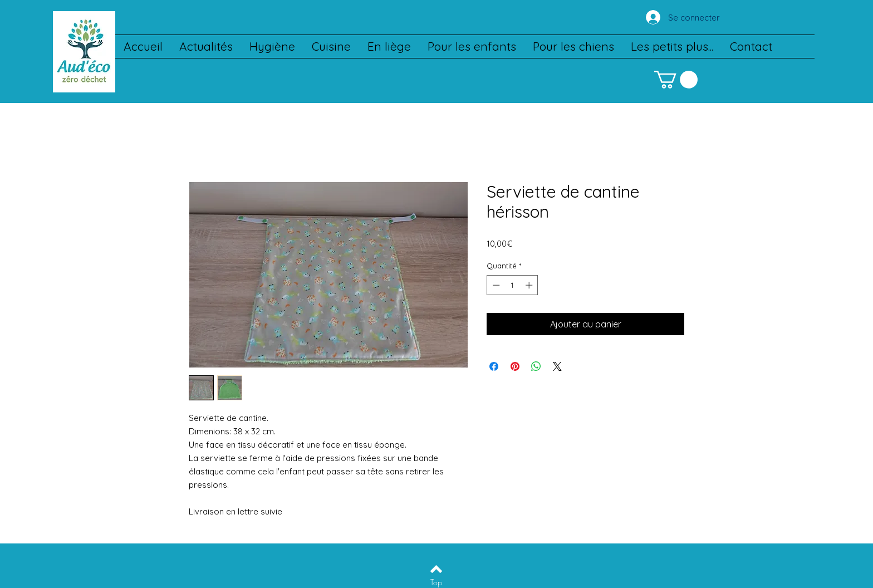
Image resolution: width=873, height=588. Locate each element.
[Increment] (530, 285)
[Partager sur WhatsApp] (536, 366)
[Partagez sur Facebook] (494, 366)
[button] (676, 80)
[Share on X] (557, 366)
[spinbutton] (512, 285)
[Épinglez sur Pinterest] (515, 366)
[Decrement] (495, 285)
